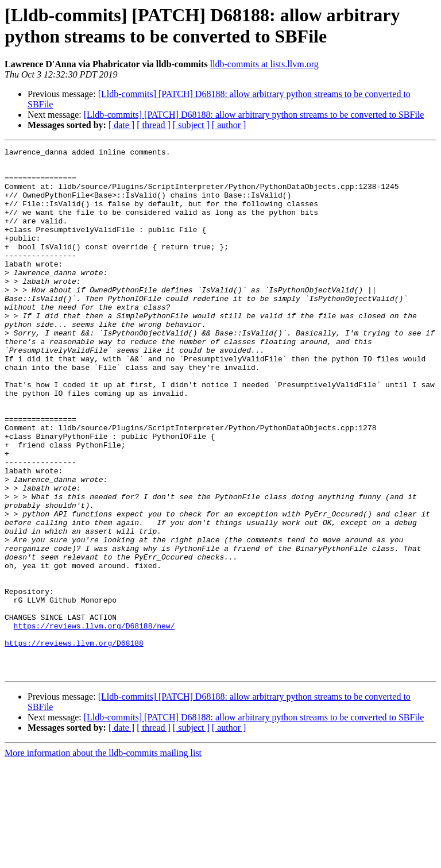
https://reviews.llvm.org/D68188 (74, 743)
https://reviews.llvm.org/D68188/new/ (94, 722)
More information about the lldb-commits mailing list (103, 858)
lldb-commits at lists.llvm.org (264, 64)
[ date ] (121, 125)
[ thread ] (154, 125)
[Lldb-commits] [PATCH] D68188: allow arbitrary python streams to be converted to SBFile (254, 115)
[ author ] (229, 125)
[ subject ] (191, 125)
